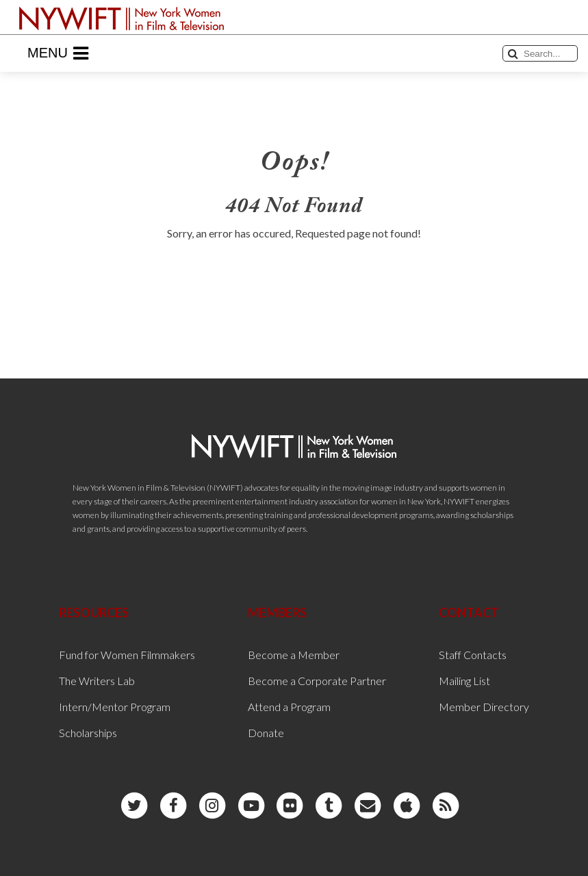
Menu (58, 53)
